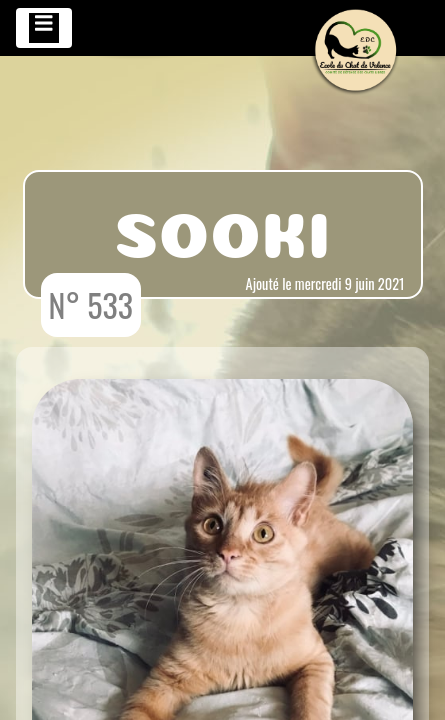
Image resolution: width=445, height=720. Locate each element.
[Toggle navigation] (44, 28)
